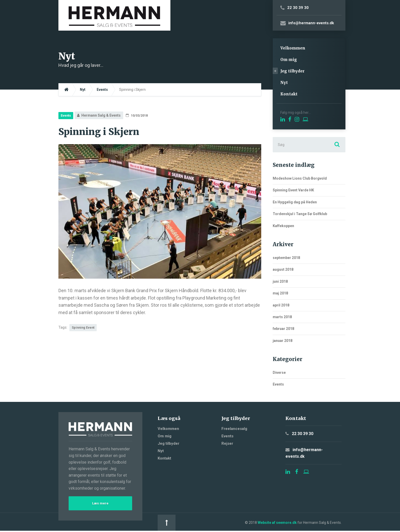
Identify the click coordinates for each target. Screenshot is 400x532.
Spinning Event (84, 328)
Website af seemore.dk (190, 523)
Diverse (279, 373)
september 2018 (286, 258)
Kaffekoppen (283, 226)
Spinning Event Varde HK (293, 190)
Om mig (289, 60)
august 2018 (283, 269)
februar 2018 (283, 329)
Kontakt (289, 94)
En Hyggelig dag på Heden (295, 202)
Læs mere (100, 504)
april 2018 (281, 305)
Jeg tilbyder (292, 71)
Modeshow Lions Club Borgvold (300, 178)
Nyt (284, 83)
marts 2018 (282, 317)
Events (67, 115)
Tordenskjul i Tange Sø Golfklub (300, 214)
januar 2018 (283, 341)
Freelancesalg (234, 429)
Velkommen (293, 48)
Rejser (227, 443)
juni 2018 (280, 281)
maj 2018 (280, 293)
